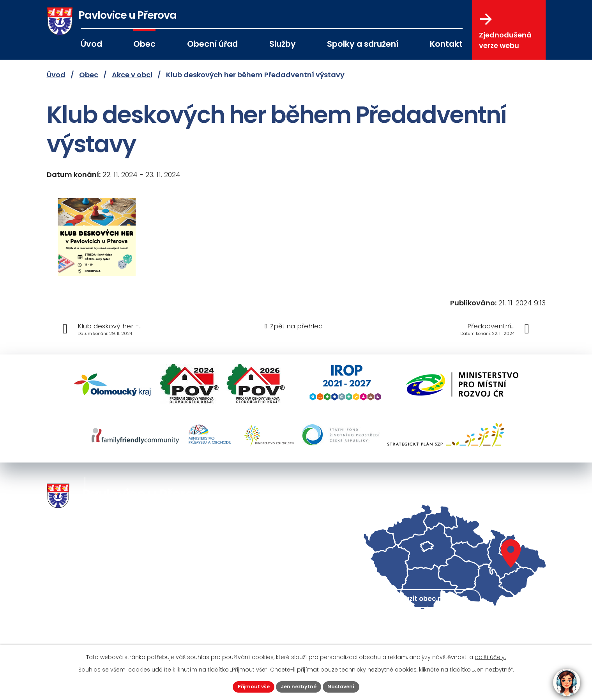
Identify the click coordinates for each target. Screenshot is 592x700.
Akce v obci (132, 75)
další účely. (490, 656)
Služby (283, 44)
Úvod (91, 44)
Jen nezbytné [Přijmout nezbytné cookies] (299, 686)
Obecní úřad (212, 44)
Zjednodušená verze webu (505, 32)
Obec (144, 44)
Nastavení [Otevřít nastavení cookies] (345, 686)
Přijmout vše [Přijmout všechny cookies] (250, 686)
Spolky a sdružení (363, 44)
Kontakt (446, 44)
